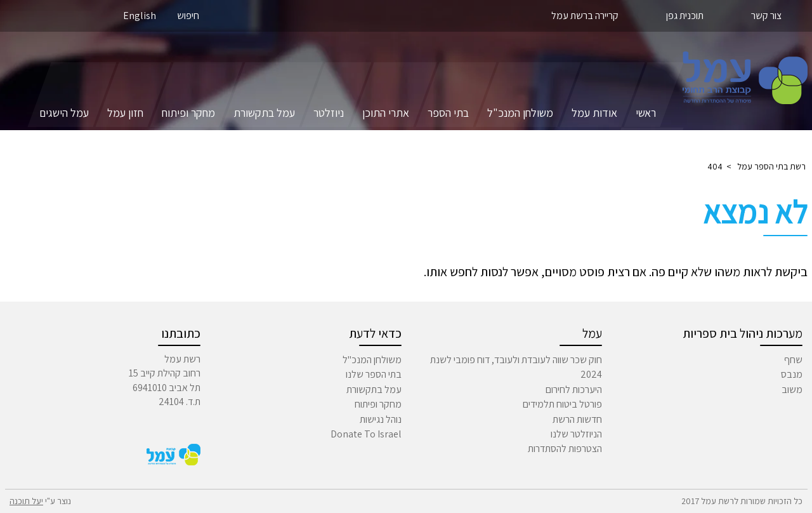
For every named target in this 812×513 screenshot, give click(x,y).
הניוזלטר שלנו (576, 434)
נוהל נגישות (381, 419)
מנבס (792, 374)
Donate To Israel (366, 434)
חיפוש (188, 16)
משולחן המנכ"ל (520, 113)
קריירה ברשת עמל (585, 16)
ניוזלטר (329, 113)
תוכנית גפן (685, 16)
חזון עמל (125, 113)
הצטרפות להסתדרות (565, 449)
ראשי (646, 113)
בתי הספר (448, 113)
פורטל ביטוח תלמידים (562, 404)
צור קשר (766, 16)
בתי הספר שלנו (374, 374)
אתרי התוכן (386, 113)
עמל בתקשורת (264, 113)
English (140, 16)
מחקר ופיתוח (188, 113)
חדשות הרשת (577, 419)
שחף (793, 360)
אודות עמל (594, 113)
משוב (792, 390)
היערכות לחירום (574, 390)
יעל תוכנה (26, 501)
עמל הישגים (64, 113)
